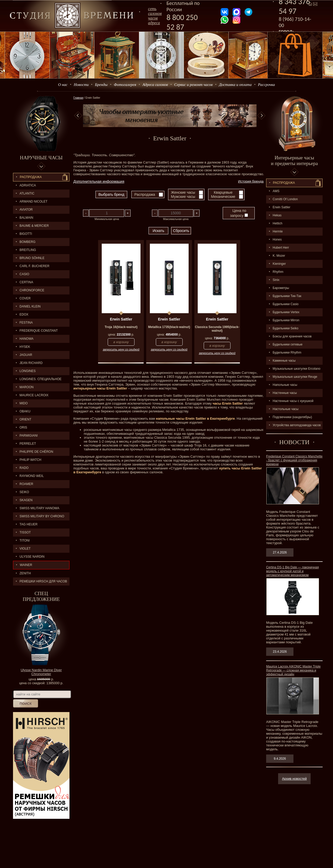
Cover (25, 298)
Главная (78, 98)
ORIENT (25, 419)
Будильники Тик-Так (287, 296)
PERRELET (28, 444)
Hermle (278, 231)
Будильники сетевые (288, 344)
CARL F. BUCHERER (34, 266)
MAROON (27, 387)
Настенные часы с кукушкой (293, 401)
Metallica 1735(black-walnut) (169, 327)
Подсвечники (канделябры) (292, 417)
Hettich (277, 223)
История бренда (251, 181)
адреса (154, 23)
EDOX (24, 315)
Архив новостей (294, 779)
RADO (24, 468)
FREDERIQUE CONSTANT (39, 331)
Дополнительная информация (99, 181)
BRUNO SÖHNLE (32, 258)
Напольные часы (285, 385)
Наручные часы (41, 158)
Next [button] (261, 116)
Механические (223, 197)
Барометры (281, 288)
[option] (170, 116)
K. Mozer (279, 256)
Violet (25, 549)
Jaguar (26, 355)
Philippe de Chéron (36, 452)
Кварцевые (223, 192)
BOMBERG (27, 242)
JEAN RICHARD (31, 363)
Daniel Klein (30, 306)
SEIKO (24, 492)
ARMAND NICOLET (33, 202)
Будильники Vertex (286, 312)
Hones (277, 240)
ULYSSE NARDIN (32, 557)
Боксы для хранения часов (292, 336)
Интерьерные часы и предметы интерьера (294, 161)
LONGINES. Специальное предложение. (37, 380)
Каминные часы (284, 361)
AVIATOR (26, 210)
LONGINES (28, 371)
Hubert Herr (281, 248)
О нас (63, 85)
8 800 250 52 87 (182, 22)
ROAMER (26, 484)
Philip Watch (30, 460)
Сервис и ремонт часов (194, 85)
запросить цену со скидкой (121, 349)
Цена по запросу (239, 213)
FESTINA (26, 323)
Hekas (277, 215)
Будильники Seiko (286, 328)
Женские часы (183, 192)
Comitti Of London (285, 199)
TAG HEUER (28, 524)
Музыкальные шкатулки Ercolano (297, 369)
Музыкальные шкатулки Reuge (295, 377)
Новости (81, 85)
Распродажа (31, 177)
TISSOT (25, 532)
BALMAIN (26, 218)
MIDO (24, 403)
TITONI (25, 540)
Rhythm (278, 272)
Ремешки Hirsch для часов (43, 581)
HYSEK (25, 347)
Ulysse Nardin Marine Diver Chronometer (41, 672)
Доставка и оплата (235, 85)
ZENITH (25, 573)
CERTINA (26, 282)
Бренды (101, 85)
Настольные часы (286, 409)
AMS (276, 191)
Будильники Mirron (286, 320)
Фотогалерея (125, 85)
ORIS (23, 427)
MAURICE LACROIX (34, 395)
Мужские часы (183, 197)
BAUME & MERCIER (34, 226)
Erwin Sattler (281, 207)
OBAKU (25, 411)
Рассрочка (267, 85)
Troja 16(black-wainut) (121, 327)
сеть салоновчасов (155, 13)
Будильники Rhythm (287, 353)
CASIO (24, 274)
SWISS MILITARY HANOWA (39, 508)
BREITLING (28, 250)
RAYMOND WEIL (32, 476)
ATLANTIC (27, 193)
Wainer (26, 565)
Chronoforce (32, 290)
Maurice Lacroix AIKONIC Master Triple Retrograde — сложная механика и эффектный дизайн (293, 670)
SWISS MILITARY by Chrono (42, 516)
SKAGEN (26, 500)
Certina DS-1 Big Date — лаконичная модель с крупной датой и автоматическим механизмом (293, 571)
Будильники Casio (286, 304)
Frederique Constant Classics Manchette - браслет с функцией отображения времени (294, 460)
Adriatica (28, 185)
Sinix (276, 280)
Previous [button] (78, 116)
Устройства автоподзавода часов (297, 425)
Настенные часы (285, 393)
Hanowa (27, 339)
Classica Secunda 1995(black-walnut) (217, 329)
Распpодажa (284, 183)
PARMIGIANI (29, 436)
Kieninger (279, 264)
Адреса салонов (155, 85)
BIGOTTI (26, 234)
